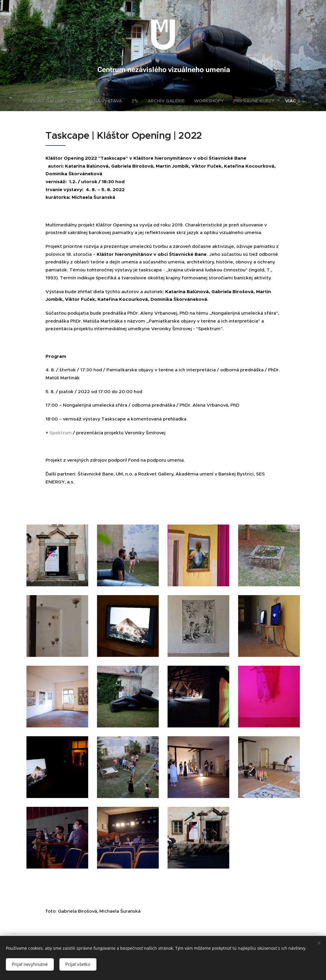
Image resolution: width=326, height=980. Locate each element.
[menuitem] (47, 101)
